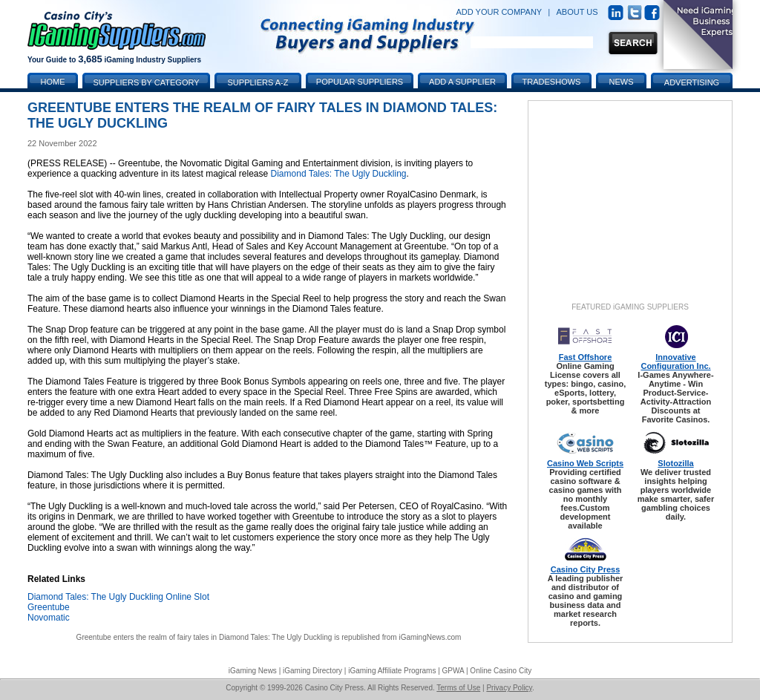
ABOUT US (577, 12)
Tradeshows (552, 82)
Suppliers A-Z (258, 82)
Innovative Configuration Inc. (675, 362)
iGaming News (253, 671)
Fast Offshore (586, 357)
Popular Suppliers (360, 82)
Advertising (692, 82)
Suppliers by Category (146, 82)
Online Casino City (501, 671)
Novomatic (49, 618)
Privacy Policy (509, 688)
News (622, 82)
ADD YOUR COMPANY (499, 12)
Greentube (49, 607)
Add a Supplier (462, 82)
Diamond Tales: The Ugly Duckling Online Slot (118, 597)
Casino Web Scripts (585, 463)
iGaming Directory (312, 671)
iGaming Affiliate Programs (392, 671)
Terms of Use (458, 688)
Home (53, 82)
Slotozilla (675, 463)
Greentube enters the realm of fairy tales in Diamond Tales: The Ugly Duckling (204, 637)
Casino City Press (586, 569)
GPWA (453, 671)
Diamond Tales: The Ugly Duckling (339, 174)
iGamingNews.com (430, 637)
